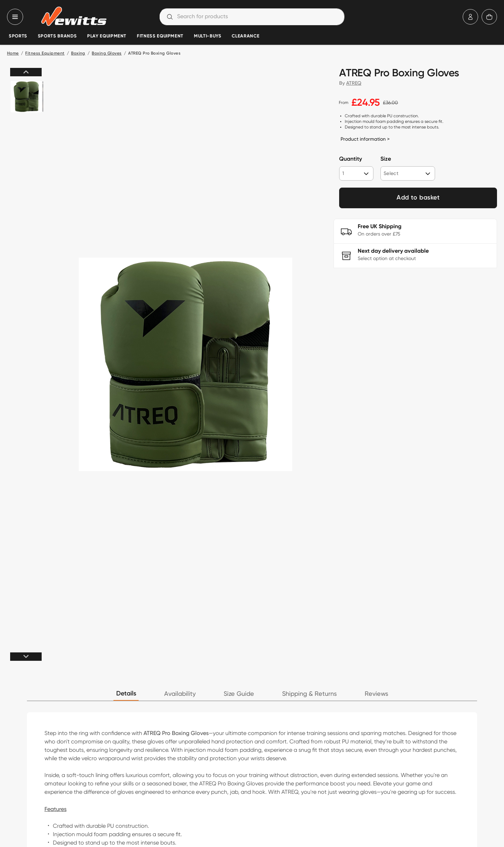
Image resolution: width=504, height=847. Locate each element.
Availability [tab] (180, 694)
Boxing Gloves (107, 54)
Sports (18, 36)
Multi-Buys (208, 36)
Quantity (351, 159)
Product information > (365, 139)
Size (386, 159)
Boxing (78, 54)
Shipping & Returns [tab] (309, 694)
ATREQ (354, 83)
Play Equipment (107, 36)
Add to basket (418, 198)
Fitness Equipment (160, 36)
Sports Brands (57, 36)
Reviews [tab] (376, 694)
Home (13, 54)
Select (391, 173)
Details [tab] (126, 694)
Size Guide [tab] (239, 694)
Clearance (246, 36)
